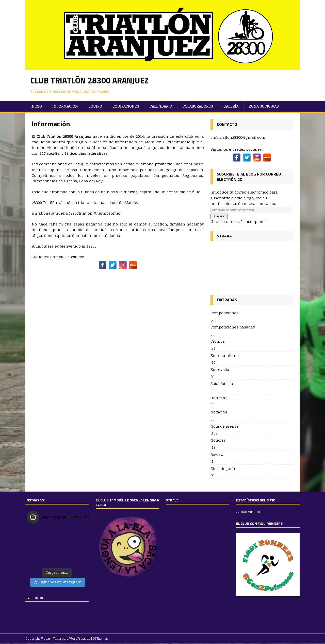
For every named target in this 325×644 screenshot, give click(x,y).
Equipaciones (126, 106)
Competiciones (224, 313)
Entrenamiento (225, 355)
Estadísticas (222, 384)
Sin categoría (223, 469)
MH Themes (100, 639)
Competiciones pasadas (233, 327)
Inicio (36, 106)
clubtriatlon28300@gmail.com (238, 137)
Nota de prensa (225, 426)
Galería (231, 106)
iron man (219, 398)
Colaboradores (198, 106)
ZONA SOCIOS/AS (264, 106)
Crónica (218, 341)
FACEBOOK (34, 598)
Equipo (95, 106)
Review (217, 454)
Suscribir (219, 216)
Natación (219, 412)
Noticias (218, 440)
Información (65, 106)
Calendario (161, 106)
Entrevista (220, 369)
